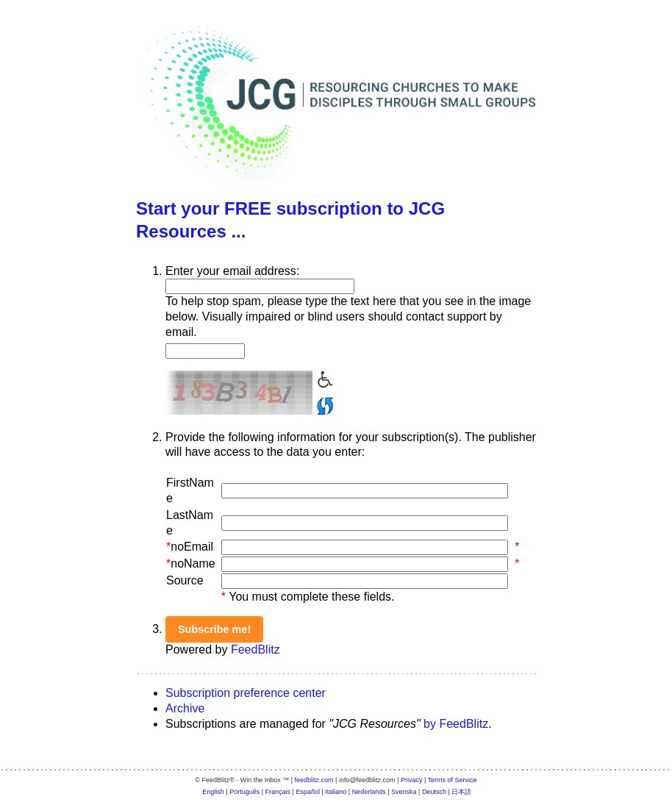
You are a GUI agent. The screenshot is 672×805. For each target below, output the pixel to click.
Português (244, 792)
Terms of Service (453, 780)
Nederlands (369, 792)
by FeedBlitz (456, 724)
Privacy (412, 780)
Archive (185, 708)
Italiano (336, 792)
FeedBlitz (255, 650)
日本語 (461, 792)
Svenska (404, 792)
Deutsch (434, 792)
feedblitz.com (314, 780)
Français (278, 792)
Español (308, 792)
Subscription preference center (246, 693)
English (213, 792)
